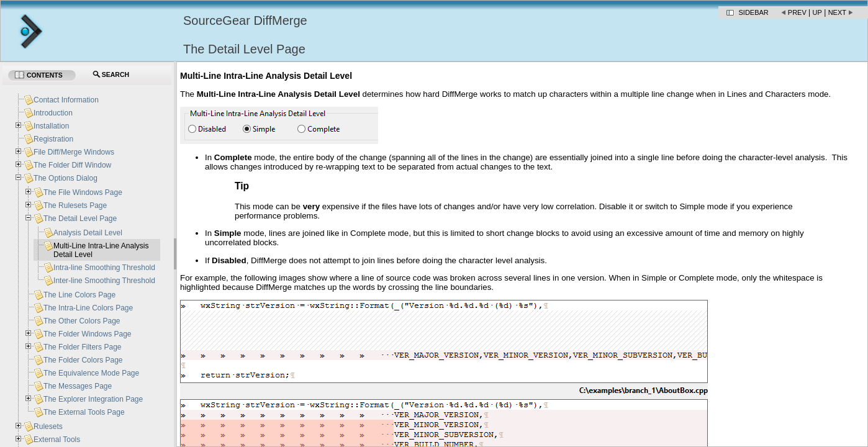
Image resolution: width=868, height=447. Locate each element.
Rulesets (48, 427)
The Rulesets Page (75, 205)
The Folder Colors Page (83, 360)
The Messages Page (78, 386)
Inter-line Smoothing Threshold (104, 281)
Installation (51, 126)
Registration (53, 139)
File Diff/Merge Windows (74, 152)
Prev (797, 12)
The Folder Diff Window (72, 165)
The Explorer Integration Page (93, 399)
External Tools (57, 440)
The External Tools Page (84, 412)
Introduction (53, 113)
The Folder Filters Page (82, 347)
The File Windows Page (83, 192)
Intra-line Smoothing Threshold (104, 268)
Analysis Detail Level (88, 233)
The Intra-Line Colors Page (88, 308)
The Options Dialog (66, 178)
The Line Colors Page (79, 295)
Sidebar (754, 12)
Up (817, 12)
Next (837, 12)
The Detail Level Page (80, 219)
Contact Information (66, 100)
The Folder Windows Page (87, 334)
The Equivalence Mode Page (91, 373)
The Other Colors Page (82, 321)
